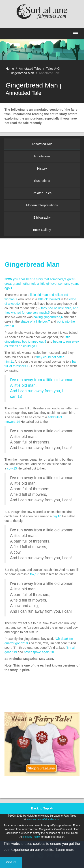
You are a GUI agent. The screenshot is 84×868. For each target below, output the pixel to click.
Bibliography (42, 218)
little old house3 (49, 299)
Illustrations (42, 181)
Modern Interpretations (42, 205)
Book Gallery (42, 230)
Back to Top (42, 808)
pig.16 (57, 516)
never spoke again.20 (39, 652)
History (42, 169)
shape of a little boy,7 (35, 321)
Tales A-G (53, 69)
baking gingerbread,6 (48, 317)
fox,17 (34, 574)
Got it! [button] (11, 862)
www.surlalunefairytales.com (43, 819)
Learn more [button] (65, 850)
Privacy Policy (32, 837)
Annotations (42, 156)
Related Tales (42, 193)
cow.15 (12, 468)
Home (10, 69)
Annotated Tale (42, 144)
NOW (8, 279)
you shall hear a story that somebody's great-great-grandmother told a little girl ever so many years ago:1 (42, 284)
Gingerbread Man (22, 73)
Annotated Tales (30, 69)
